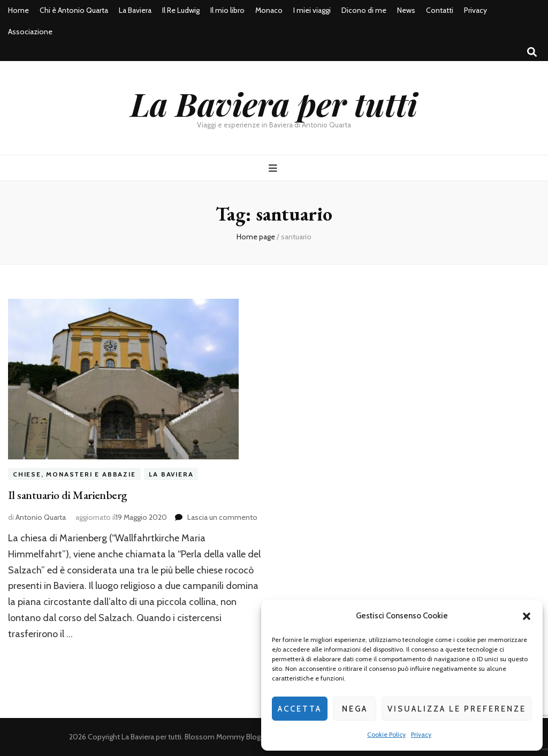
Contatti (440, 10)
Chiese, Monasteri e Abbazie (74, 474)
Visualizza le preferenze (457, 709)
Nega (355, 709)
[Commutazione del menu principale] (274, 168)
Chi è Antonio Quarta (74, 10)
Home (18, 10)
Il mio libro (227, 10)
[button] (527, 616)
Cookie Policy (386, 734)
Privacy (421, 734)
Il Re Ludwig (181, 10)
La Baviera (135, 10)
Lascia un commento (222, 517)
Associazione (30, 32)
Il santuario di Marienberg (68, 495)
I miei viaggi (312, 10)
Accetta (300, 709)
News (406, 10)
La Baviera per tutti (274, 103)
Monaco (269, 10)
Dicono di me (364, 10)
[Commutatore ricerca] (532, 52)
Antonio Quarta (41, 517)
